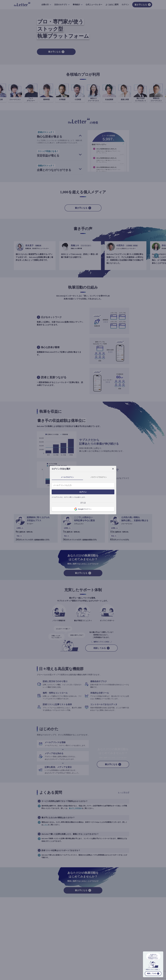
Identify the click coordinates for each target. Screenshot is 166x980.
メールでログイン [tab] (67, 477)
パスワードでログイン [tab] (99, 477)
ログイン (83, 492)
